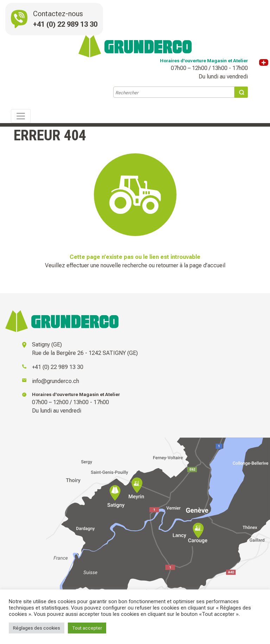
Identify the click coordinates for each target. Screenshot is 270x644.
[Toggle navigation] (21, 116)
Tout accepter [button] (87, 628)
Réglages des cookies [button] (37, 628)
